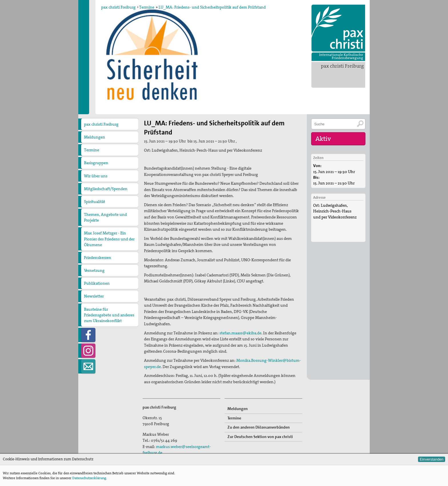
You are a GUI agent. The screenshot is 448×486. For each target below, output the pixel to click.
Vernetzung (94, 270)
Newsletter (94, 296)
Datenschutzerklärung (89, 478)
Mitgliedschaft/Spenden (106, 189)
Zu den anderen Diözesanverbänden (259, 427)
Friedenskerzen (98, 258)
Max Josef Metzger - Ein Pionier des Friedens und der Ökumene (109, 239)
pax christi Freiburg (342, 66)
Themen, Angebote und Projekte (105, 217)
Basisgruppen (96, 163)
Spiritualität (95, 202)
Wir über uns (96, 176)
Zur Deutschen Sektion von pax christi (260, 437)
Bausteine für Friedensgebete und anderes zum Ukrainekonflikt (109, 315)
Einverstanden (432, 459)
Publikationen (97, 283)
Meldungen (95, 137)
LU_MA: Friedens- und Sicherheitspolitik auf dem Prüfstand (212, 7)
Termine (147, 7)
